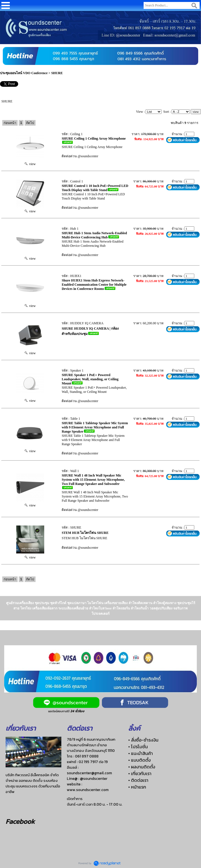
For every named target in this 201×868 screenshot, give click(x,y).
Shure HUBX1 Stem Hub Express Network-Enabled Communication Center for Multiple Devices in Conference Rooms (94, 285)
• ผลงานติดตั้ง (142, 767)
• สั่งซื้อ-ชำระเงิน (143, 740)
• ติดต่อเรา (138, 780)
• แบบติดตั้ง (139, 760)
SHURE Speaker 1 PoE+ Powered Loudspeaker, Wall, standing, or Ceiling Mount (90, 379)
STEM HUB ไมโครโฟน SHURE (85, 533)
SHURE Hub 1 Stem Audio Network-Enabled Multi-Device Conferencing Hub (94, 235)
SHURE (57, 73)
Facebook (20, 821)
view (30, 164)
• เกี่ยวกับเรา (140, 773)
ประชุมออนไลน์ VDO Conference (24, 73)
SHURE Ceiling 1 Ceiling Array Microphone (94, 139)
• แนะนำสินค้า (141, 753)
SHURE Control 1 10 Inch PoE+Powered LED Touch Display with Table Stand (95, 188)
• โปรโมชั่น (138, 747)
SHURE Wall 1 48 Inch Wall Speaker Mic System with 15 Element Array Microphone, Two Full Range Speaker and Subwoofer (93, 480)
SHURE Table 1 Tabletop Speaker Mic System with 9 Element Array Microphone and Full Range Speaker (95, 427)
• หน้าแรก (137, 787)
